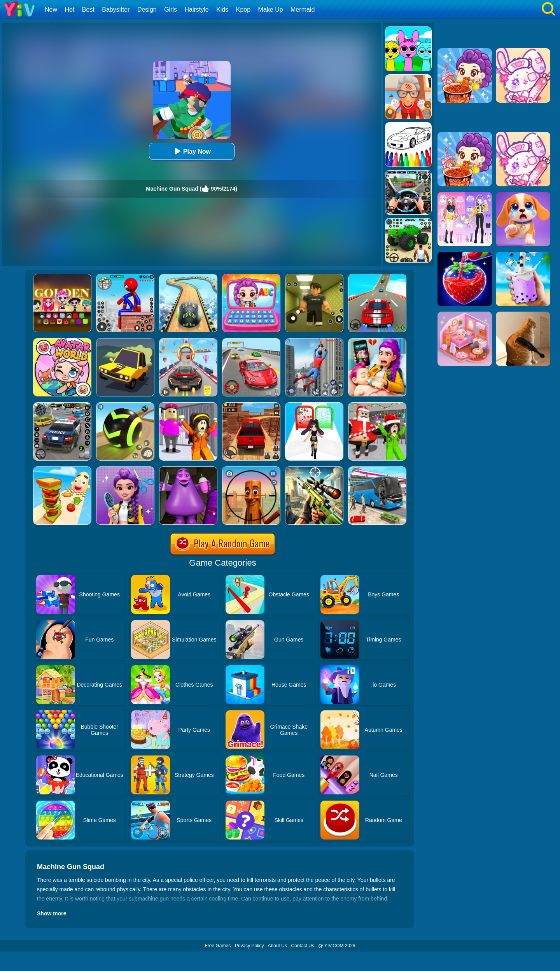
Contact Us (303, 946)
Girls (171, 10)
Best (88, 10)
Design (147, 10)
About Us (277, 946)
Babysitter (116, 10)
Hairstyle (197, 10)
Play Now (192, 151)
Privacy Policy (249, 946)
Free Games (218, 946)
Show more (52, 913)
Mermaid (303, 10)
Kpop (243, 10)
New (51, 10)
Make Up (271, 10)
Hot (69, 10)
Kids (222, 10)
